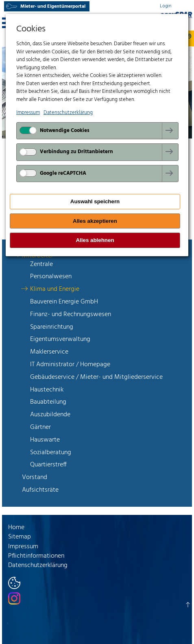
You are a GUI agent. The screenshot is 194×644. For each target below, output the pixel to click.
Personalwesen (51, 277)
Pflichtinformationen (36, 556)
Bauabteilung (48, 402)
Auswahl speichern (95, 201)
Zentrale (41, 264)
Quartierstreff (48, 465)
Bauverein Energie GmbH (64, 302)
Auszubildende (50, 415)
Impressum (23, 547)
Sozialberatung (51, 453)
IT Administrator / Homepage (70, 365)
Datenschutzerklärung (38, 565)
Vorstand (35, 477)
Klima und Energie (55, 289)
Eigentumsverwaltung (60, 339)
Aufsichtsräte (40, 490)
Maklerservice (49, 352)
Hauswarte (45, 440)
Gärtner (40, 427)
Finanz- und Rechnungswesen (71, 314)
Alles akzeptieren (95, 221)
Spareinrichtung (52, 327)
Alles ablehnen (95, 240)
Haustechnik (47, 390)
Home (16, 528)
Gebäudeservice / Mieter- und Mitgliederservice (96, 377)
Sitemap (20, 537)
